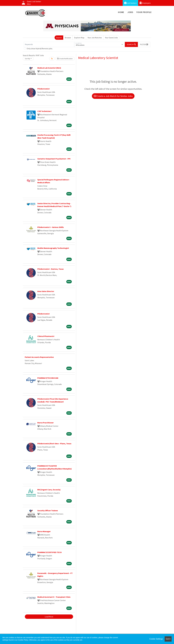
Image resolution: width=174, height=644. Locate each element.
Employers (145, 3)
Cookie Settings (156, 639)
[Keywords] (49, 44)
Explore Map (79, 38)
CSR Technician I (44, 111)
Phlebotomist (43, 89)
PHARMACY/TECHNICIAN (48, 378)
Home (121, 12)
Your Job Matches (95, 38)
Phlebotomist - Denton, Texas (51, 269)
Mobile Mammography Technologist (53, 248)
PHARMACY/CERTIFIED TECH (50, 552)
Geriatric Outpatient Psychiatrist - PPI (54, 159)
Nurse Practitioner (45, 423)
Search (59, 38)
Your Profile (144, 12)
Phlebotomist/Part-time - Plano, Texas (54, 444)
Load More (49, 617)
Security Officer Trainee (48, 510)
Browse (68, 38)
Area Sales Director (46, 291)
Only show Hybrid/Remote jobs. (40, 49)
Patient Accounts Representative (39, 357)
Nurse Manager (44, 531)
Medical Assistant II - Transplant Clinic (54, 597)
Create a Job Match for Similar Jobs (113, 96)
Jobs (130, 12)
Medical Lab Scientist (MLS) (49, 68)
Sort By (28, 59)
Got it (168, 639)
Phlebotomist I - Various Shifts (51, 227)
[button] (144, 44)
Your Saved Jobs (111, 38)
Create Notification (65, 59)
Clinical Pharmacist (46, 336)
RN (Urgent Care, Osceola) (49, 490)
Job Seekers (130, 3)
